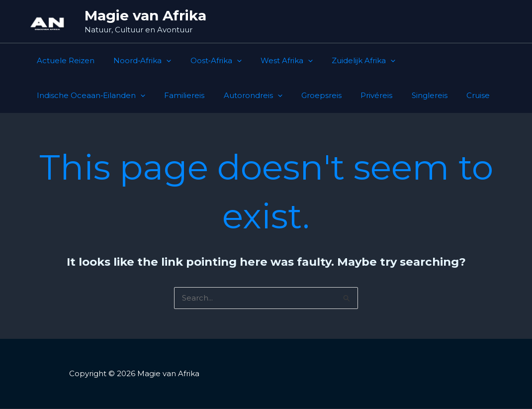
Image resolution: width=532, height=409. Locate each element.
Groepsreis (184, 95)
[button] (160, 61)
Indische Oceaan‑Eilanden (446, 61)
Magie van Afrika (145, 15)
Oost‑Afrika (206, 61)
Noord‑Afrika (136, 61)
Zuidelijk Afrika (345, 61)
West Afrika (272, 61)
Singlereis (283, 95)
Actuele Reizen (64, 60)
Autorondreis (119, 96)
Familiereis (55, 95)
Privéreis (235, 95)
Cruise (328, 95)
